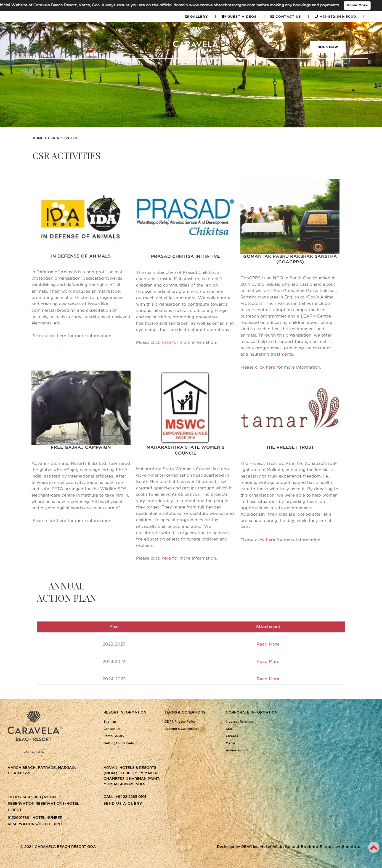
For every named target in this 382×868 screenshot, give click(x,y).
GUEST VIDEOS (243, 17)
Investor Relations (240, 722)
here (62, 336)
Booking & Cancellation (182, 729)
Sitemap (110, 722)
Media (230, 743)
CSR (229, 729)
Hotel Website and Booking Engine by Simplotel (311, 847)
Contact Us (112, 729)
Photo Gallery (114, 736)
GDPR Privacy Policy (180, 722)
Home (38, 138)
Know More (360, 5)
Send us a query (123, 804)
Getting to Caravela (119, 743)
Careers (232, 736)
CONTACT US (290, 17)
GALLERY (201, 17)
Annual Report (237, 751)
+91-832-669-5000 (340, 17)
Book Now (328, 47)
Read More (268, 662)
